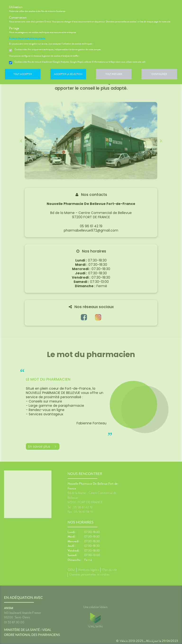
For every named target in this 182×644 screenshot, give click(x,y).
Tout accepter (23, 74)
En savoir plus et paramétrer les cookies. (27, 38)
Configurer (159, 74)
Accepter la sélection (68, 74)
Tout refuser (114, 74)
